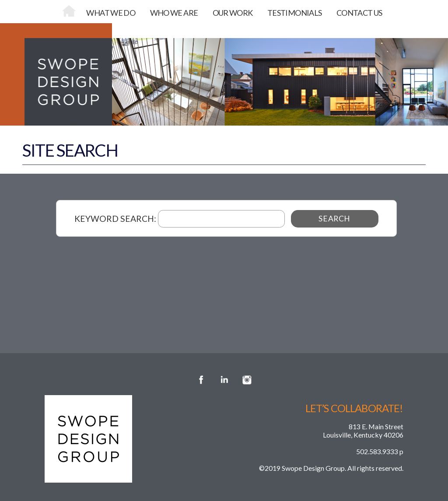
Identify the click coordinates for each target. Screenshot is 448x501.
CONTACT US (359, 13)
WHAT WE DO (111, 13)
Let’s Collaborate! (354, 408)
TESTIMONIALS (294, 13)
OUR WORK (233, 13)
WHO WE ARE (174, 13)
